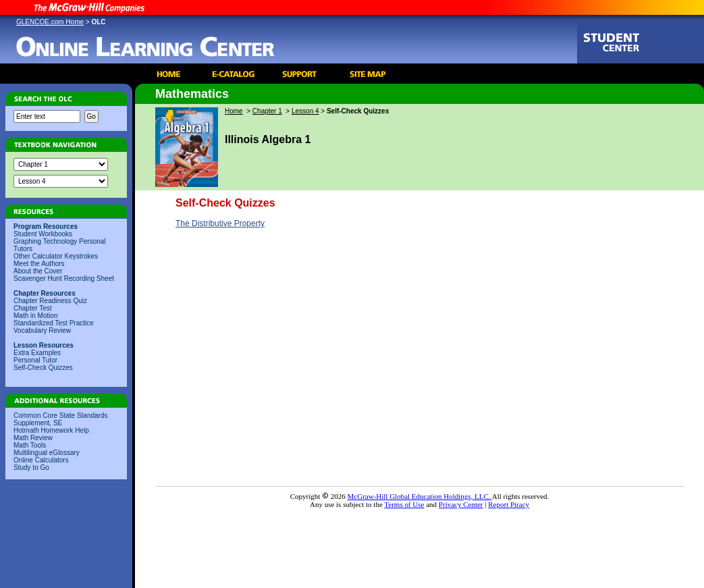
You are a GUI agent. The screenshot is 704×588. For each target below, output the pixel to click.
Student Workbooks (43, 234)
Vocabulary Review (42, 330)
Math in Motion (36, 316)
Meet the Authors (39, 264)
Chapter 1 (267, 111)
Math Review (33, 438)
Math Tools (30, 445)
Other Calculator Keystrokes (56, 256)
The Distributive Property (220, 223)
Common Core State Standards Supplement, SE (61, 419)
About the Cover (38, 271)
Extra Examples (37, 353)
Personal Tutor (35, 360)
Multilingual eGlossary (47, 453)
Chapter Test (33, 308)
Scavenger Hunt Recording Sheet (64, 278)
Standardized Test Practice (54, 323)
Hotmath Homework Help (51, 430)
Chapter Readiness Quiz (50, 301)
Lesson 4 (305, 111)
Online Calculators (41, 460)
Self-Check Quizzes (43, 368)
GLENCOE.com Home (50, 22)
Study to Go (31, 467)
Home (234, 111)
